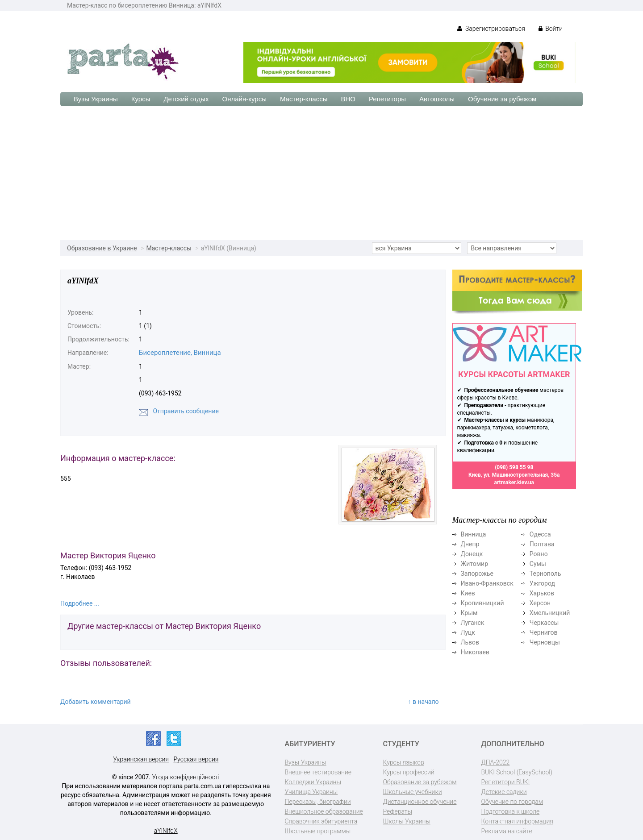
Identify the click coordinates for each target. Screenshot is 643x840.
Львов (470, 642)
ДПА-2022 (496, 762)
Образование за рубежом (420, 782)
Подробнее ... (80, 603)
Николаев (475, 652)
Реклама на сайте (507, 831)
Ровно (539, 554)
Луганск (473, 623)
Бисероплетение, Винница (180, 353)
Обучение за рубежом (502, 99)
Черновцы (545, 642)
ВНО (348, 99)
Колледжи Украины (313, 782)
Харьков (542, 593)
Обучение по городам (512, 802)
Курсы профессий (409, 772)
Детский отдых (186, 99)
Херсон (540, 603)
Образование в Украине (102, 248)
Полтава (542, 544)
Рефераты (398, 811)
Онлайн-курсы (244, 99)
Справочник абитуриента (321, 821)
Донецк (472, 554)
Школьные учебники (413, 792)
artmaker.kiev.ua (514, 482)
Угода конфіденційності (186, 777)
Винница (474, 534)
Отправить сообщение (186, 411)
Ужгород (542, 583)
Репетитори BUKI (506, 782)
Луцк (468, 632)
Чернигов (544, 632)
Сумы (538, 564)
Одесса (540, 534)
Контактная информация (517, 821)
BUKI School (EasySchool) (517, 772)
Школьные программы (318, 831)
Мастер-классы (304, 99)
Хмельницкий (550, 613)
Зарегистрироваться (491, 29)
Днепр (470, 544)
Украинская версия (141, 759)
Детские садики (504, 792)
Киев (468, 593)
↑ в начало (424, 702)
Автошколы (437, 99)
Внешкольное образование (324, 811)
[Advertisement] (321, 173)
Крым (469, 613)
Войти (551, 29)
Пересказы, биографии (318, 802)
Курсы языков (404, 762)
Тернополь (545, 574)
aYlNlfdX (166, 831)
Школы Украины (407, 821)
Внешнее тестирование (318, 772)
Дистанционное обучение (420, 802)
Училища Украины (311, 792)
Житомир (475, 564)
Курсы (141, 99)
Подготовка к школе (511, 811)
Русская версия (196, 759)
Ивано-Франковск (487, 583)
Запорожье (477, 574)
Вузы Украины (96, 99)
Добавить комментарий (96, 702)
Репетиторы (387, 99)
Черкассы (544, 623)
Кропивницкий (482, 603)
